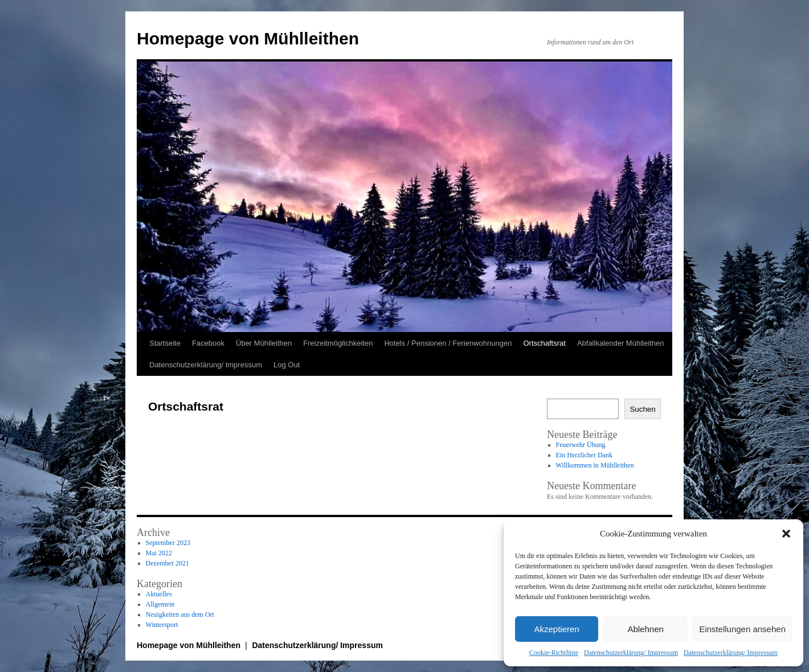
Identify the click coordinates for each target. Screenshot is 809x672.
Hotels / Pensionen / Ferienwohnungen (448, 343)
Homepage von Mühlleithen (248, 38)
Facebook (208, 343)
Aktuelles (159, 594)
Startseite (165, 343)
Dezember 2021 (167, 563)
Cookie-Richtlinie (554, 653)
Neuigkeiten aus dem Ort (180, 614)
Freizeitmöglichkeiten (338, 343)
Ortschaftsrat (544, 343)
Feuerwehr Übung (581, 445)
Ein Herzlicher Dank (584, 455)
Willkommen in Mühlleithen (595, 465)
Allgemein (160, 604)
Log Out (287, 365)
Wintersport (162, 625)
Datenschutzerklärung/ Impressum (631, 653)
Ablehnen (645, 629)
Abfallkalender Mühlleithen (620, 343)
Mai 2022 (159, 553)
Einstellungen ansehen (742, 629)
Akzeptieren (556, 629)
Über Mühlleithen (264, 343)
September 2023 (168, 543)
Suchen (642, 409)
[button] (786, 534)
